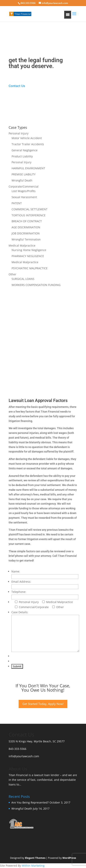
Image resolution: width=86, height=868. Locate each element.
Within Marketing (33, 866)
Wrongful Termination (26, 239)
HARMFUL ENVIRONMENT (28, 168)
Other (12, 274)
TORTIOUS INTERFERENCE (29, 215)
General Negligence (25, 150)
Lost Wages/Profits (24, 191)
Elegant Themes (35, 858)
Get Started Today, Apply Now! (43, 704)
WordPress (69, 858)
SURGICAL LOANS (23, 279)
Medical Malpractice (22, 245)
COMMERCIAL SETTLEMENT (30, 209)
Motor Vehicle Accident (27, 138)
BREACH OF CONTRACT (27, 221)
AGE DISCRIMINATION (26, 227)
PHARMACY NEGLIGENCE (28, 256)
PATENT (17, 203)
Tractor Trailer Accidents (28, 144)
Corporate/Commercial (24, 186)
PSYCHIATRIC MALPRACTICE (30, 268)
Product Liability (22, 156)
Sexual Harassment (24, 197)
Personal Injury (19, 133)
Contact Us (17, 86)
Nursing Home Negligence (29, 250)
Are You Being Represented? (30, 802)
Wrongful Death (22, 180)
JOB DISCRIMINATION (26, 233)
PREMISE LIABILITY (24, 174)
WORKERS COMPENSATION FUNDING (36, 285)
